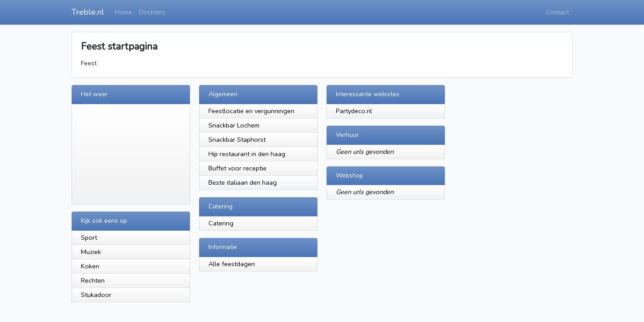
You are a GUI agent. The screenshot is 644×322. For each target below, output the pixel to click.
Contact (557, 12)
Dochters (152, 12)
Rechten (93, 280)
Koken (90, 266)
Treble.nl (88, 12)
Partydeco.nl (354, 111)
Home (123, 12)
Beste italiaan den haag (243, 182)
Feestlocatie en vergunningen (251, 111)
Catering (221, 223)
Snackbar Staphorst (237, 140)
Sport (89, 237)
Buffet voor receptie (237, 168)
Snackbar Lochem (234, 125)
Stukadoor (96, 295)
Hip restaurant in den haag (247, 154)
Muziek (91, 252)
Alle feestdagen (232, 264)
